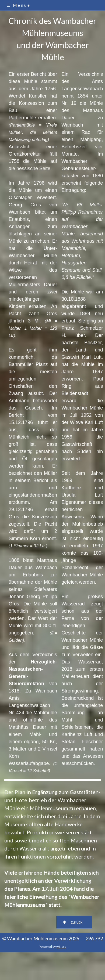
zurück (74, 922)
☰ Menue (19, 5)
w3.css (61, 947)
